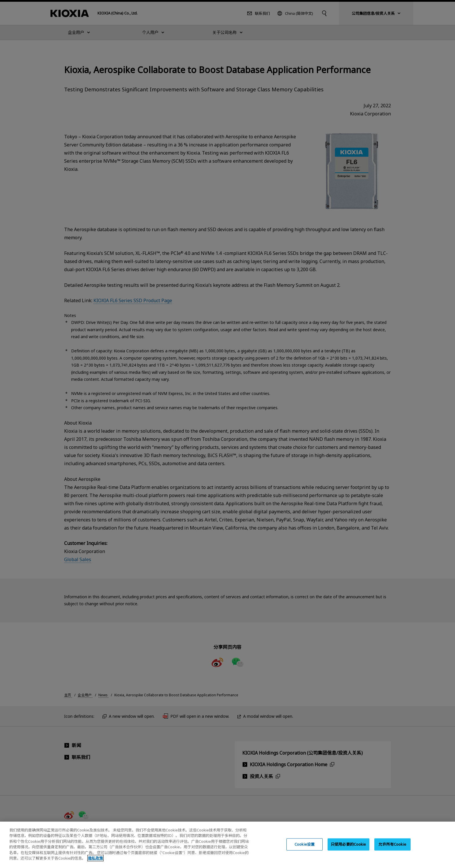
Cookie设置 (305, 849)
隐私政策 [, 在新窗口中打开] (95, 863)
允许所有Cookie (392, 849)
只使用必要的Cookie (349, 849)
